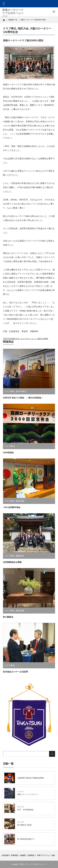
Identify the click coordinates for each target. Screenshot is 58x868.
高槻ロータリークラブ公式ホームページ (33, 864)
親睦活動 (20, 501)
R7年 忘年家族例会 (25, 810)
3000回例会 (8, 453)
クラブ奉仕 (10, 29)
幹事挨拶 (14, 855)
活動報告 (31, 855)
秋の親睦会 (8, 617)
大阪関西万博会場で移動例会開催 (30, 778)
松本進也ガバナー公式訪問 (15, 672)
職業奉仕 (20, 556)
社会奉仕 (21, 791)
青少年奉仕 (21, 391)
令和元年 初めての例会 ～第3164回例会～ (23, 398)
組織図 (23, 855)
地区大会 (23, 29)
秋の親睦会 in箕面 (24, 825)
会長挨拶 (5, 855)
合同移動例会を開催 (12, 562)
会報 (53, 855)
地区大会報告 (43, 339)
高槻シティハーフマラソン (28, 794)
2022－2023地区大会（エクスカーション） (20, 339)
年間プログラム (43, 855)
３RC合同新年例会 (12, 507)
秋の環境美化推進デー (26, 839)
